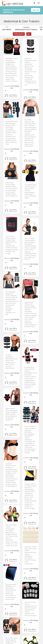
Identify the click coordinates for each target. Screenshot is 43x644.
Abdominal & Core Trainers (19, 97)
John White (13, 95)
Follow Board (19, 34)
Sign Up (36, 10)
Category (26, 28)
